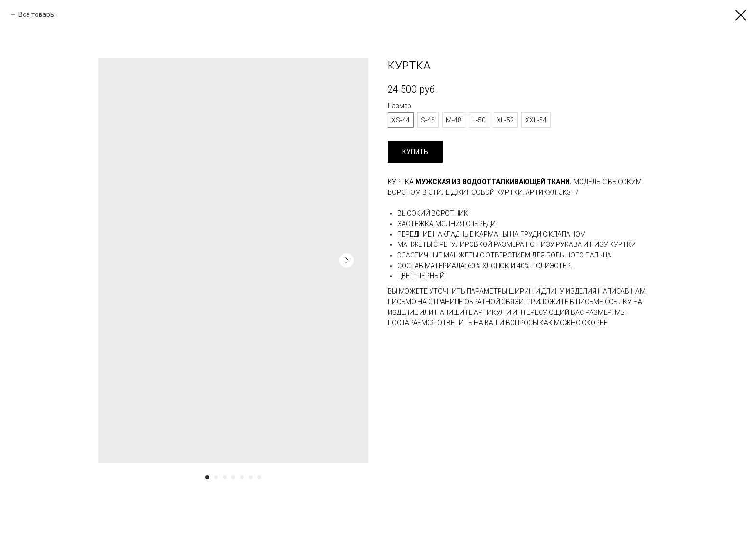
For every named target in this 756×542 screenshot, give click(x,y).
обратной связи (494, 302)
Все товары (37, 14)
